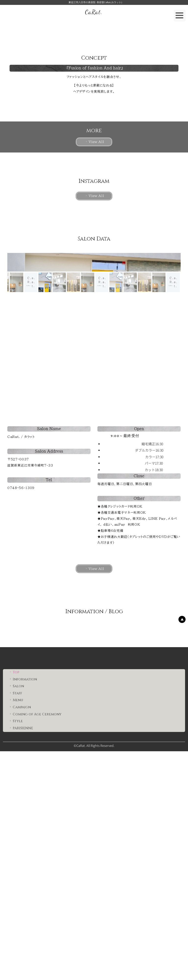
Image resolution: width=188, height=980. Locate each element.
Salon (16, 915)
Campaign (20, 936)
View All (94, 251)
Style (16, 950)
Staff (15, 922)
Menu (16, 929)
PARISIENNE (21, 957)
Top (14, 901)
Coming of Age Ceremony (35, 943)
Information (23, 908)
